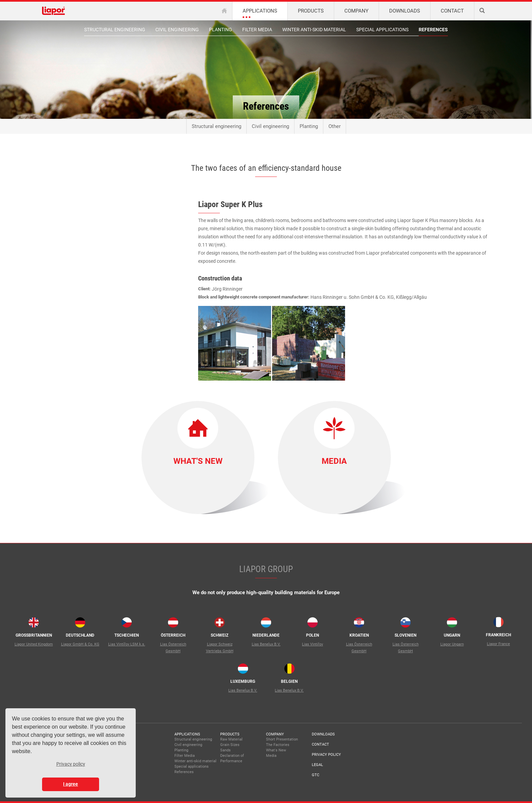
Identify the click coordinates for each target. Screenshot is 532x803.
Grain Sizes (230, 745)
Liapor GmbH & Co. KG (80, 644)
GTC (316, 775)
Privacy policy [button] (71, 764)
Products (230, 734)
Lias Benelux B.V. (266, 644)
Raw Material (231, 739)
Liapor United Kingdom (34, 644)
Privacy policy (326, 755)
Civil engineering (177, 30)
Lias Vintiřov (312, 644)
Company (275, 734)
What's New (276, 750)
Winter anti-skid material (314, 30)
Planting (221, 30)
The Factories (278, 745)
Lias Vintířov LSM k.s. (127, 644)
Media (334, 461)
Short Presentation (282, 739)
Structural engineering (115, 30)
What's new (198, 461)
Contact (320, 744)
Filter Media (257, 30)
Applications (187, 734)
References (433, 30)
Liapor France (498, 644)
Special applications (382, 30)
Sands (225, 750)
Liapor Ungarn (452, 644)
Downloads (323, 734)
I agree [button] (71, 784)
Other (335, 126)
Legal (317, 765)
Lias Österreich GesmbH (173, 648)
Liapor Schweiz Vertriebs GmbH (220, 648)
